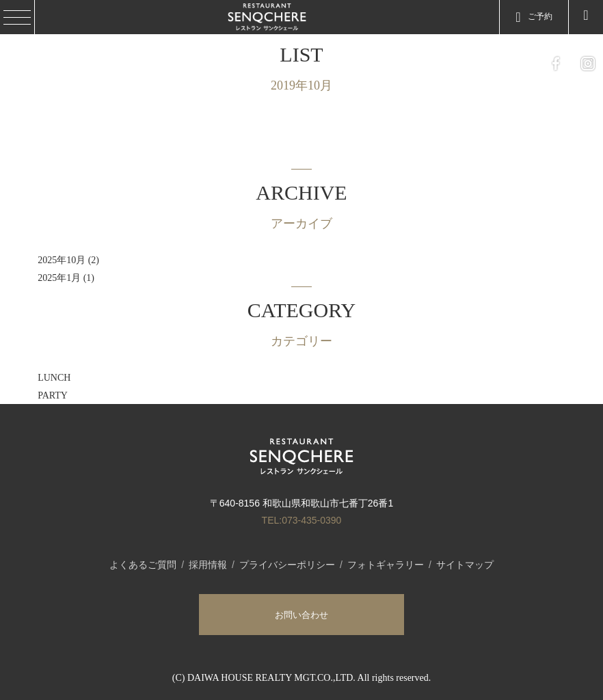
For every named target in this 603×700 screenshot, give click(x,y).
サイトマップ (465, 565)
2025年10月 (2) (68, 260)
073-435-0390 (311, 520)
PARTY (53, 395)
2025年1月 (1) (66, 278)
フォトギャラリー (386, 565)
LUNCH (54, 378)
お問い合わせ (301, 615)
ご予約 (534, 17)
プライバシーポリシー (287, 565)
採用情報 (208, 565)
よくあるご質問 (143, 565)
